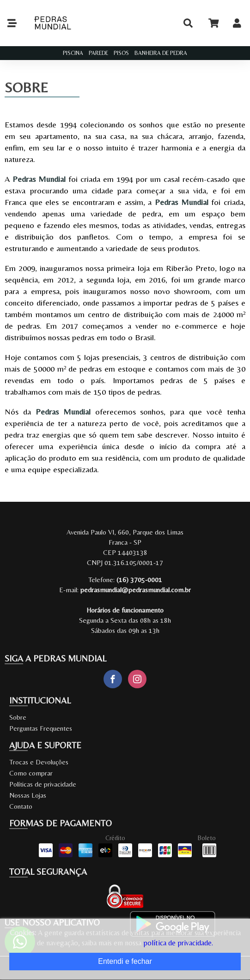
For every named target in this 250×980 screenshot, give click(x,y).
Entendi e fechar (125, 961)
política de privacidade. (178, 943)
